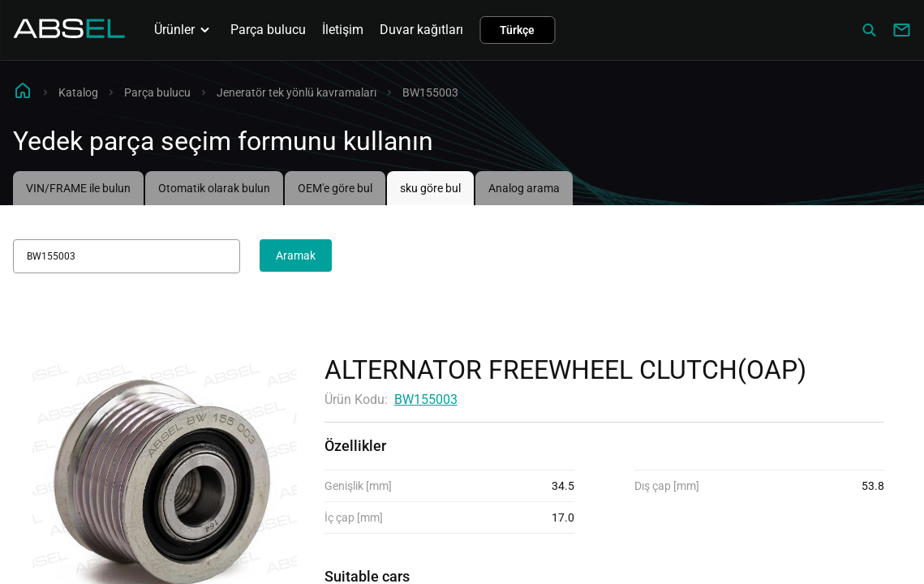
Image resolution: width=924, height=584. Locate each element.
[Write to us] (901, 30)
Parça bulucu (268, 30)
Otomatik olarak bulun (214, 188)
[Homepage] (69, 34)
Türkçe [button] (517, 30)
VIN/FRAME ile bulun (78, 188)
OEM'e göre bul (335, 188)
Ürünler (184, 30)
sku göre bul (430, 188)
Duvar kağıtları (421, 30)
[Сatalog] (869, 30)
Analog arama (524, 188)
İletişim (343, 30)
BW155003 (426, 399)
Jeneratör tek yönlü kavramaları (297, 92)
